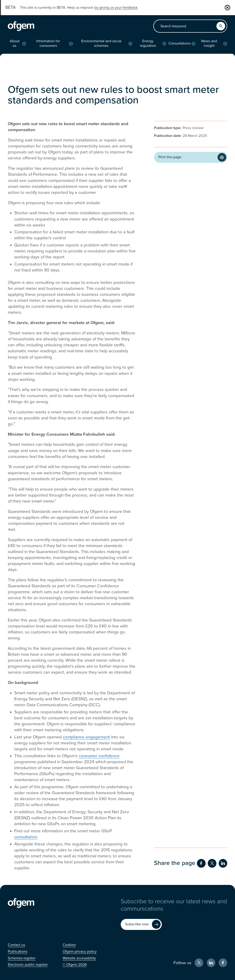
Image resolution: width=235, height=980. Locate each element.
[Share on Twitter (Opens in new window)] (212, 863)
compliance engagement (86, 737)
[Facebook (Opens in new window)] (223, 963)
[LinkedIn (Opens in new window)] (211, 963)
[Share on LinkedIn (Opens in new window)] (223, 863)
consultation (26, 837)
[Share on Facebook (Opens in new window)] (201, 863)
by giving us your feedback (116, 8)
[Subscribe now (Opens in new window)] (141, 924)
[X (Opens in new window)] (199, 963)
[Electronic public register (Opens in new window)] (28, 965)
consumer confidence (99, 756)
